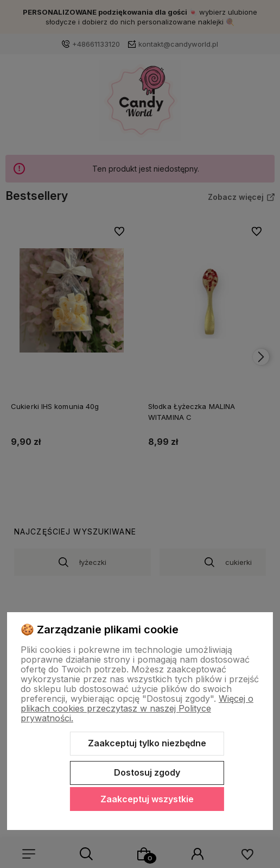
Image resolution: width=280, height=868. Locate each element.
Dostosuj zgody (147, 772)
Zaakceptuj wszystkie (147, 799)
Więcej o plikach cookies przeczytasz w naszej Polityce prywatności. (137, 708)
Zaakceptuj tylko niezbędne (147, 743)
